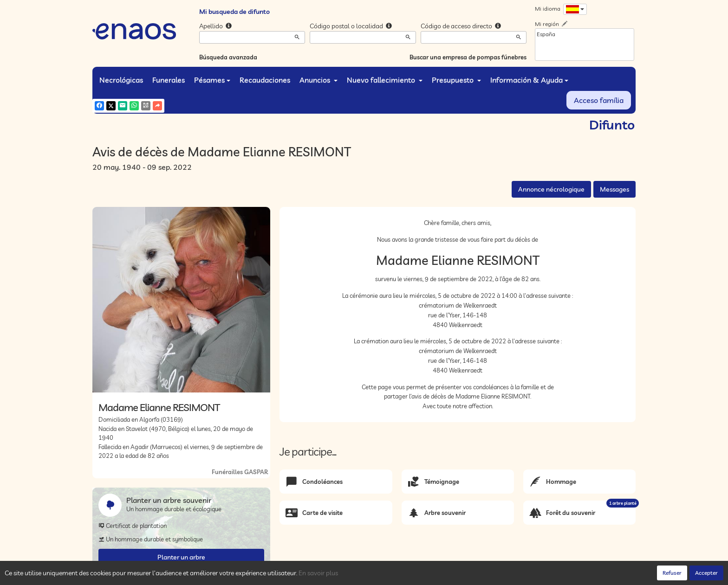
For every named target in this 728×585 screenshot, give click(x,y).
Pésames (212, 80)
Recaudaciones (265, 80)
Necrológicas (121, 80)
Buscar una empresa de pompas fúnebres (468, 57)
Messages (614, 189)
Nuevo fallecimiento (385, 80)
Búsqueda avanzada (228, 57)
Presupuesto (456, 80)
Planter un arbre (181, 557)
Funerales (169, 80)
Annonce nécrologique (551, 189)
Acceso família (599, 100)
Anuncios (318, 80)
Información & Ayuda (529, 80)
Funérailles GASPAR (240, 472)
